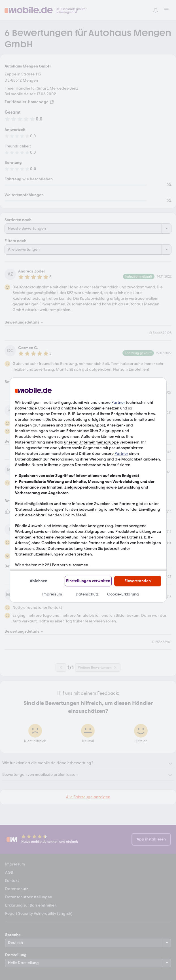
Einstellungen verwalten (88, 581)
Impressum (52, 594)
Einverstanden (138, 581)
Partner (118, 403)
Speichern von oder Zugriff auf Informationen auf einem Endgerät (79, 476)
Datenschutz (87, 594)
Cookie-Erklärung (123, 594)
